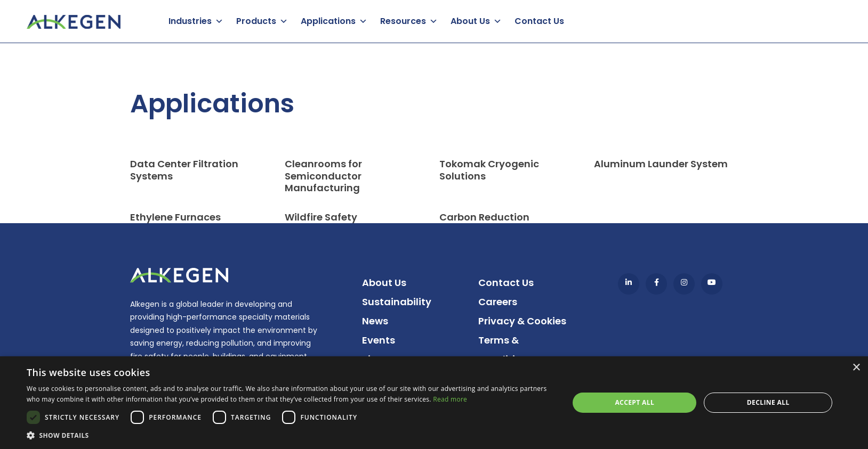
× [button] (856, 368)
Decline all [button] (768, 402)
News (375, 321)
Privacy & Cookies (522, 321)
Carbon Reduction (484, 217)
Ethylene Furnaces (175, 217)
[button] (290, 435)
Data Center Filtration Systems (184, 170)
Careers (498, 302)
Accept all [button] (634, 402)
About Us (384, 283)
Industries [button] (190, 21)
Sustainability (397, 302)
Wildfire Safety (321, 217)
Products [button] (256, 21)
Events (379, 340)
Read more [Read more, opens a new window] (450, 399)
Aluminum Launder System (661, 164)
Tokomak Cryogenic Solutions (489, 170)
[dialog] (434, 403)
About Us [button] (470, 21)
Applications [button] (328, 21)
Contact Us (539, 21)
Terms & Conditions (506, 350)
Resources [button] (403, 21)
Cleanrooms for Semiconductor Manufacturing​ (323, 176)
